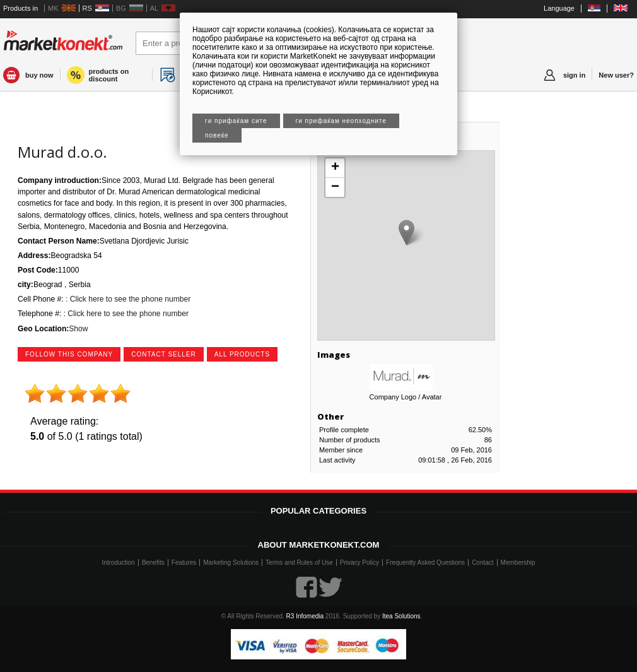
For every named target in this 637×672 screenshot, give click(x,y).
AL (154, 8)
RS (87, 8)
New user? (616, 75)
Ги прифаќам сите (236, 121)
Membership (518, 563)
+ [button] (335, 168)
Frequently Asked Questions (425, 563)
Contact (482, 563)
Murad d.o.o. (62, 152)
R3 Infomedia (305, 616)
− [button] (335, 187)
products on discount (109, 75)
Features (184, 563)
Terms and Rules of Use (299, 563)
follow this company (69, 354)
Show (78, 329)
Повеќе (217, 135)
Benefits (153, 563)
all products (242, 354)
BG (121, 8)
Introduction (118, 563)
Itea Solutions (401, 616)
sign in (574, 75)
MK (53, 8)
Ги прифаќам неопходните (341, 121)
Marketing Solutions (231, 563)
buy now (39, 75)
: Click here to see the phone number (127, 299)
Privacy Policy (359, 563)
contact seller (164, 354)
